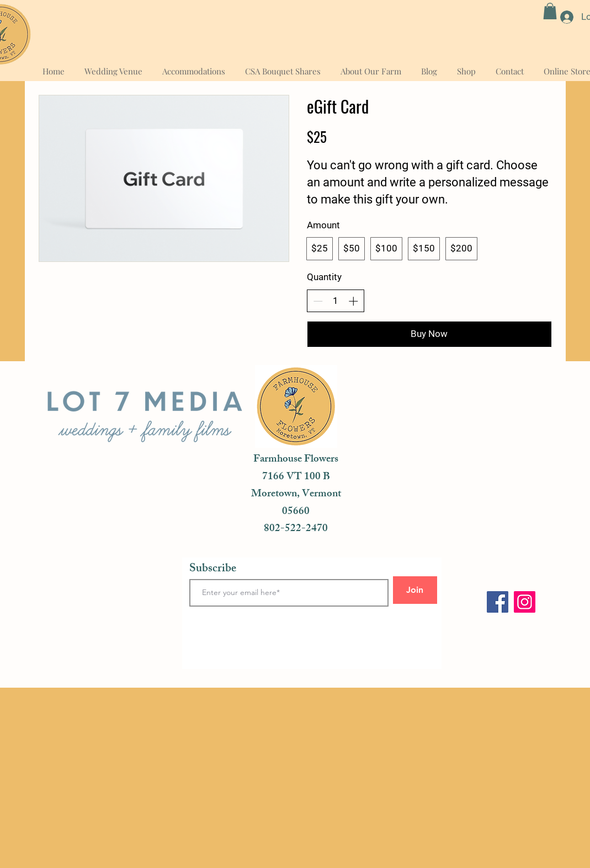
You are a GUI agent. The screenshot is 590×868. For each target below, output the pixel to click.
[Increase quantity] (353, 301)
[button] (550, 11)
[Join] (415, 590)
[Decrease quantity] (318, 301)
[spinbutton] (335, 301)
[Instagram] (525, 602)
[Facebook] (498, 602)
